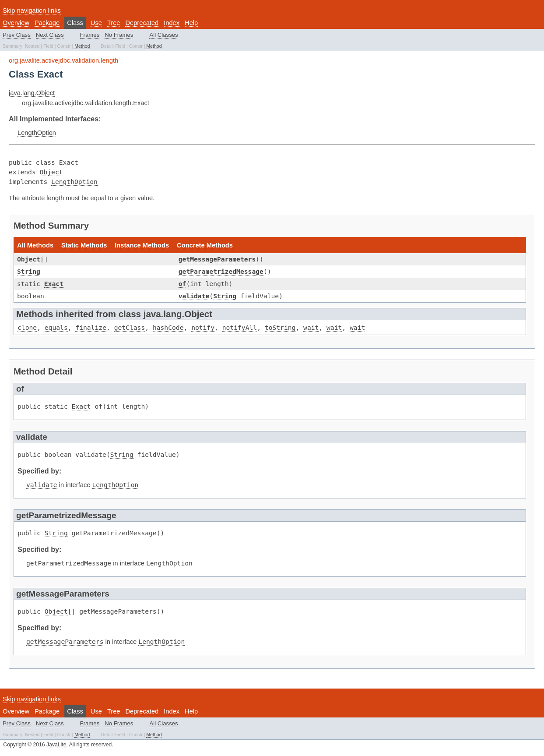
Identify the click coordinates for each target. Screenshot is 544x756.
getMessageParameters (217, 259)
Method (82, 46)
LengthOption (37, 133)
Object (51, 172)
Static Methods (84, 245)
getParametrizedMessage (221, 271)
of (183, 284)
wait (311, 327)
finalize (91, 327)
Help (191, 23)
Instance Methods (142, 245)
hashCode (168, 327)
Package (47, 23)
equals (56, 327)
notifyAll (240, 327)
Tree (114, 23)
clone (27, 327)
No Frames (119, 35)
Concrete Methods (205, 245)
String (29, 271)
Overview (16, 23)
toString (280, 327)
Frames (90, 35)
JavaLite (56, 745)
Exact (54, 284)
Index (172, 23)
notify (203, 327)
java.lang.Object (32, 93)
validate (194, 296)
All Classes (163, 35)
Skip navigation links (32, 11)
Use (96, 23)
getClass (130, 327)
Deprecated (142, 23)
